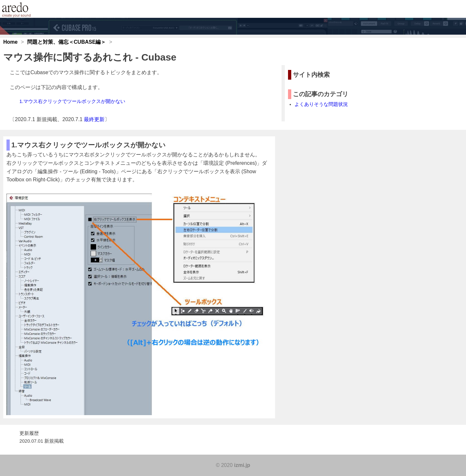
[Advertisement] (333, 245)
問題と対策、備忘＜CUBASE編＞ (67, 42)
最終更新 (94, 119)
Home (10, 42)
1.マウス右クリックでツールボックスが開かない (72, 101)
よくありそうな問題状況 (321, 104)
